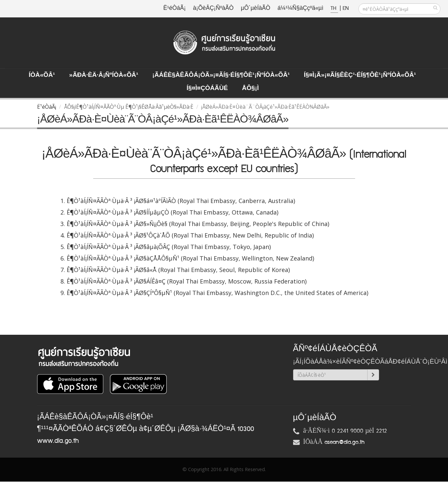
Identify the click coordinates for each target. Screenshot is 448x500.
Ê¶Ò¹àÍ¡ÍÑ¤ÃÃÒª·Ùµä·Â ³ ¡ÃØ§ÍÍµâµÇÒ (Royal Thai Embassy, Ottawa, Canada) (172, 212)
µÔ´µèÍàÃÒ (256, 8)
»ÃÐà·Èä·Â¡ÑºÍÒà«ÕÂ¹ (104, 75)
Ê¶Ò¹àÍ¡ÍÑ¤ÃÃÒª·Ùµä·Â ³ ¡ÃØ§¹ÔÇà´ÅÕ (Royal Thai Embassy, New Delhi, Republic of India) (190, 235)
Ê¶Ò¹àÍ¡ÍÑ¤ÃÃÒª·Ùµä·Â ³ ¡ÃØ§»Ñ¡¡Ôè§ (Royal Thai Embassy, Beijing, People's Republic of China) (198, 224)
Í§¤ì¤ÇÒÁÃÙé (207, 88)
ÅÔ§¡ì (250, 88)
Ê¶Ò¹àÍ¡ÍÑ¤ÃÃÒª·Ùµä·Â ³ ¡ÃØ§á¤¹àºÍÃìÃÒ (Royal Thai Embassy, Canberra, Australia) (181, 201)
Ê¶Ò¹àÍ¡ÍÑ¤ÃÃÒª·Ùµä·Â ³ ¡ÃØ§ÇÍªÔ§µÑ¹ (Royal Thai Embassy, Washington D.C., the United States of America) (217, 293)
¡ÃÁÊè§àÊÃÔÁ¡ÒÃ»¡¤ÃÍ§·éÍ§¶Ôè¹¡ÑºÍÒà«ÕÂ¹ (221, 75)
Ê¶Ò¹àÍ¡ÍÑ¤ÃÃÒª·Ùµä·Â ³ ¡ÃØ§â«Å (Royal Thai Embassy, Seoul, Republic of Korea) (178, 270)
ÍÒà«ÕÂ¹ (42, 75)
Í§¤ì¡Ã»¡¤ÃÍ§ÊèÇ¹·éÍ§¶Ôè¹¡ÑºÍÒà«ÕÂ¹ (360, 75)
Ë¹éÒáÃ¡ (175, 8)
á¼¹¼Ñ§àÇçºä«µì (300, 8)
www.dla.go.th (58, 441)
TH (334, 8)
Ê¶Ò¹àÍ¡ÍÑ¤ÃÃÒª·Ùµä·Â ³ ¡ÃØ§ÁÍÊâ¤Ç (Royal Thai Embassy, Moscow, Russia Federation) (187, 281)
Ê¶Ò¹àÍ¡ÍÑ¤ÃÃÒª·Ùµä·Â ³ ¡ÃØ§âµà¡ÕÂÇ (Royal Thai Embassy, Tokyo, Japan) (169, 247)
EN (346, 8)
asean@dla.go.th (345, 442)
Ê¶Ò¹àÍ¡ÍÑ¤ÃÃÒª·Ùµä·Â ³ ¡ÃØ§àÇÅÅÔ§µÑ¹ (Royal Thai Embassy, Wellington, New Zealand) (190, 258)
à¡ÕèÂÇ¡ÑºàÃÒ (213, 8)
